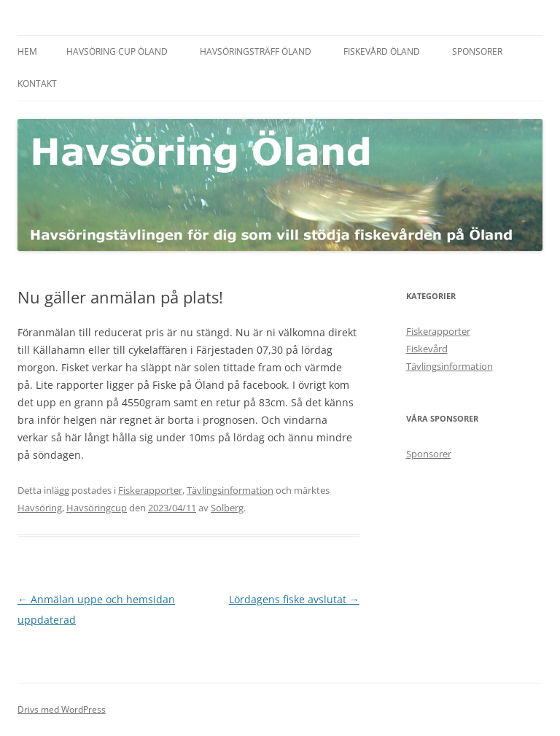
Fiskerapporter (150, 490)
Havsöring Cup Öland (117, 51)
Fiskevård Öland (382, 51)
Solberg (227, 508)
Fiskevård (427, 349)
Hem (27, 51)
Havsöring (40, 508)
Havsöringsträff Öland (256, 51)
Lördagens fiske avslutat (294, 599)
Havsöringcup (97, 508)
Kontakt (37, 84)
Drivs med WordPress (62, 709)
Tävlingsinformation (230, 490)
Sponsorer (477, 51)
